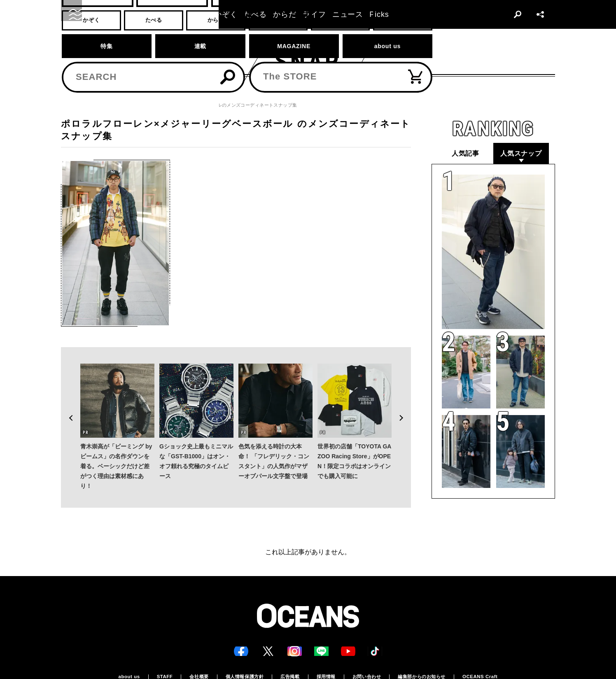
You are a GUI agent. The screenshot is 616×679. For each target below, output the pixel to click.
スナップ (95, 105)
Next (404, 401)
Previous (68, 401)
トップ (68, 105)
